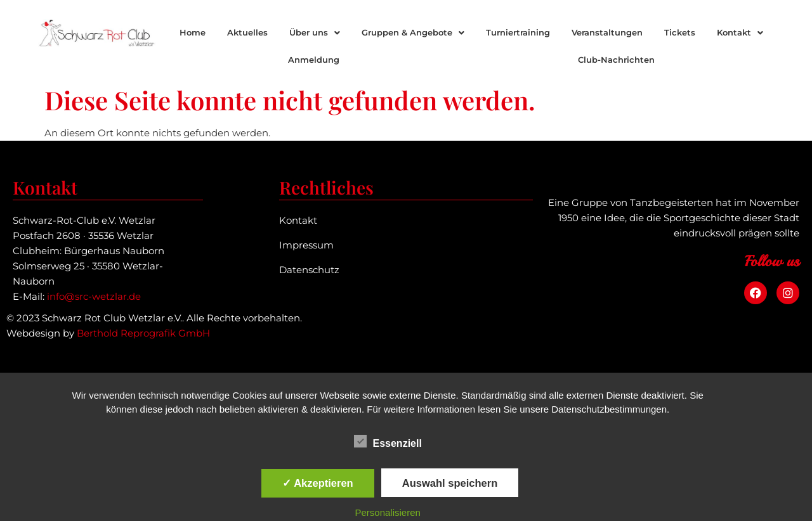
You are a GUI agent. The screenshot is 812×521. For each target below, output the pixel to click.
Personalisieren (388, 512)
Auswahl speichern (450, 483)
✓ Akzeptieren (318, 483)
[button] (315, 33)
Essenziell (388, 441)
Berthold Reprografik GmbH (143, 333)
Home (193, 32)
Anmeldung (314, 60)
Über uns (315, 32)
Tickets (680, 32)
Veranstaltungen (607, 32)
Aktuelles (247, 32)
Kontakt (740, 32)
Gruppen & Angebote (413, 32)
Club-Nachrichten (616, 60)
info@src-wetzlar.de (94, 296)
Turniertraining (518, 32)
